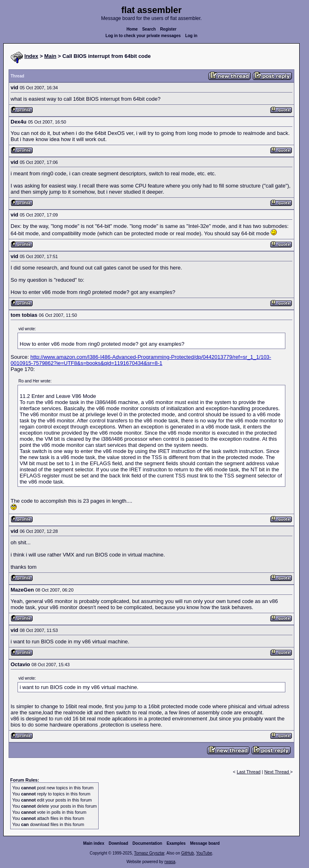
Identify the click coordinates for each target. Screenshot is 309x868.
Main (51, 56)
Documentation (147, 843)
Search (149, 29)
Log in (191, 36)
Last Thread (249, 772)
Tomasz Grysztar (149, 853)
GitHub (187, 853)
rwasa (170, 862)
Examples (176, 843)
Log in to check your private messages (143, 36)
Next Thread (277, 772)
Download (119, 843)
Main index (94, 843)
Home (132, 29)
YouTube (204, 853)
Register (168, 29)
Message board (205, 843)
